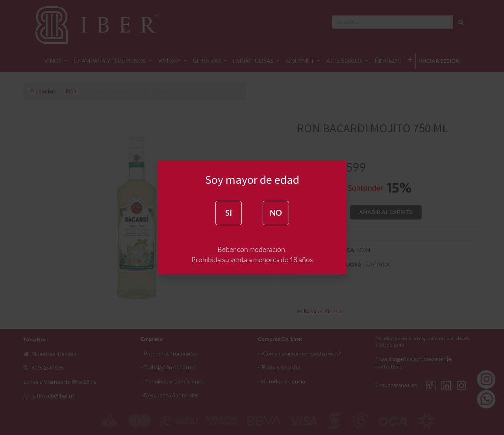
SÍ (229, 213)
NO (276, 213)
